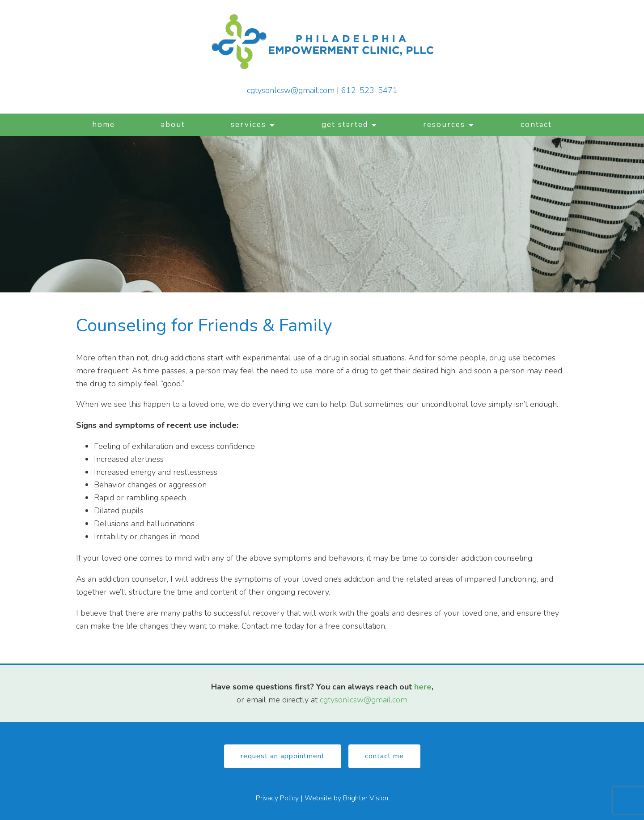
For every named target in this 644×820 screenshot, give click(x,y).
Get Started (345, 125)
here (423, 687)
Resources (444, 125)
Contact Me (384, 756)
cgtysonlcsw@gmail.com (291, 90)
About (173, 125)
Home (104, 125)
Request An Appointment (283, 756)
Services (248, 125)
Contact (536, 125)
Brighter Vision (366, 798)
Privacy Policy (277, 798)
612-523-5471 (369, 90)
